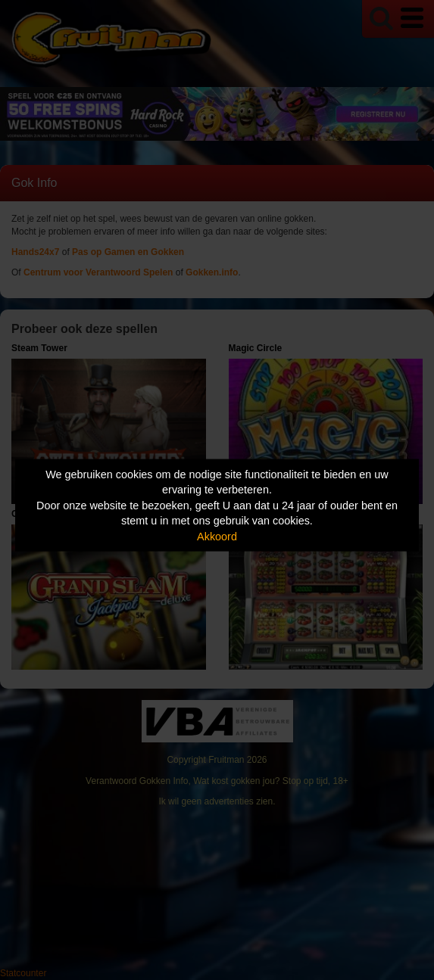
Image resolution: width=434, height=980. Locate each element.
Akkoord (217, 536)
